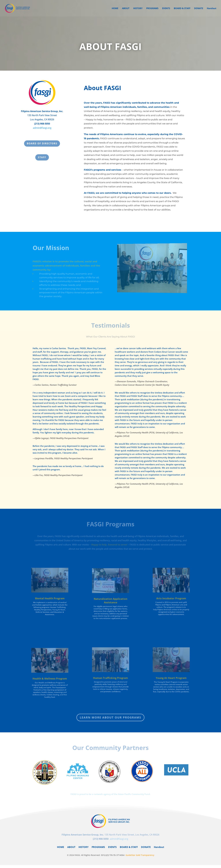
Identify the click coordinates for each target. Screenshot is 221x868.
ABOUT (126, 8)
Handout (212, 8)
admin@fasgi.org (42, 128)
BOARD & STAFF (182, 8)
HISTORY (138, 8)
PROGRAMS (152, 8)
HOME (115, 8)
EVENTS (166, 8)
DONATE (199, 8)
